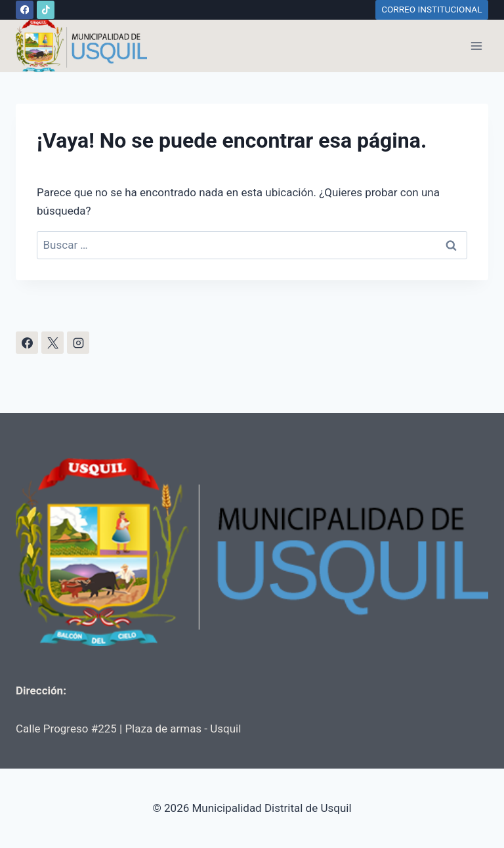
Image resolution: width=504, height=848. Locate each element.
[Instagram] (78, 343)
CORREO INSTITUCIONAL (431, 9)
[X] (52, 343)
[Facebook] (25, 10)
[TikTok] (46, 10)
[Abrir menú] (476, 46)
